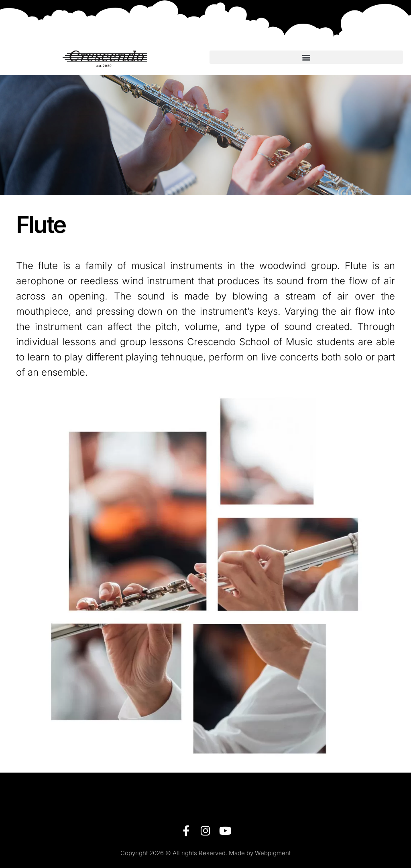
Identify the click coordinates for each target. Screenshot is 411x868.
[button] (306, 57)
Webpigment (273, 853)
